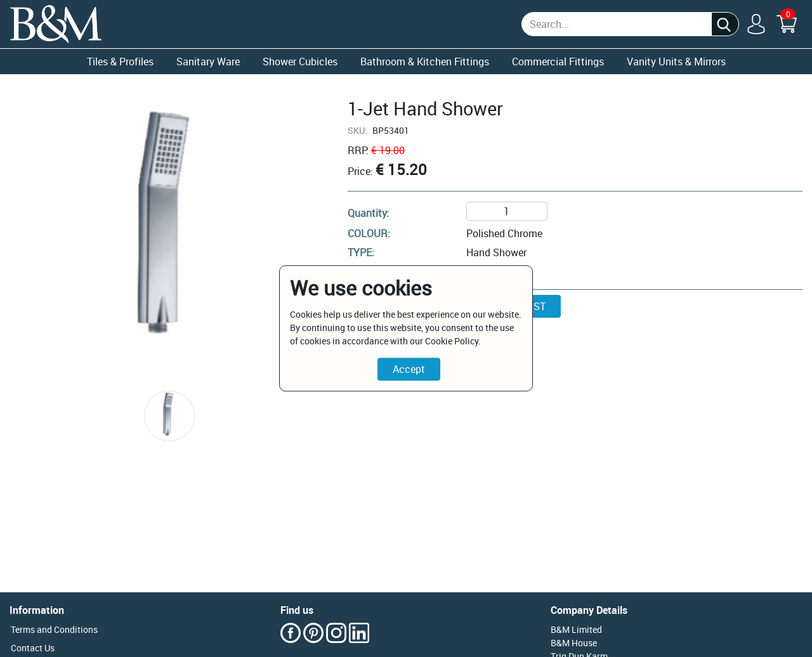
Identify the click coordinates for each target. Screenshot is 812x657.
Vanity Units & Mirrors (676, 62)
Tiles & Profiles (120, 62)
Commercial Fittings (558, 62)
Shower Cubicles (300, 62)
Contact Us (33, 648)
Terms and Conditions (54, 629)
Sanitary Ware (208, 62)
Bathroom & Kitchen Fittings (425, 62)
